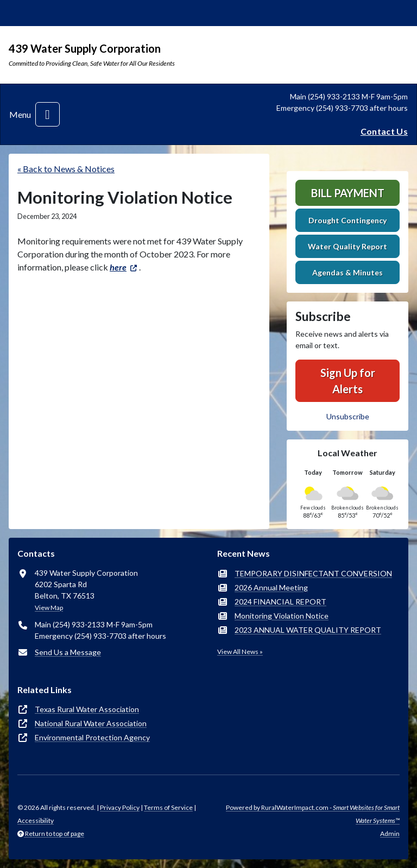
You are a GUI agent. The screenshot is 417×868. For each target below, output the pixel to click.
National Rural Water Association (91, 723)
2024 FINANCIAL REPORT (280, 602)
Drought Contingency (347, 220)
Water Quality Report (347, 246)
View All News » (240, 652)
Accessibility (36, 820)
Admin (390, 834)
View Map (49, 608)
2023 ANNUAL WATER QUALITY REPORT (308, 630)
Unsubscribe (348, 416)
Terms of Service (168, 807)
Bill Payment (348, 193)
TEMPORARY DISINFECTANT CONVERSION (313, 573)
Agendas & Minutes (347, 272)
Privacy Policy (120, 807)
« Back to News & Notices (66, 169)
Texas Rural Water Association (87, 709)
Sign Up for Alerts (348, 381)
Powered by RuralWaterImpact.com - (313, 814)
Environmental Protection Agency (92, 737)
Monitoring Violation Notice (282, 616)
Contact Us (384, 131)
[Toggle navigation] (48, 114)
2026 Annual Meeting (271, 587)
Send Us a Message (68, 652)
